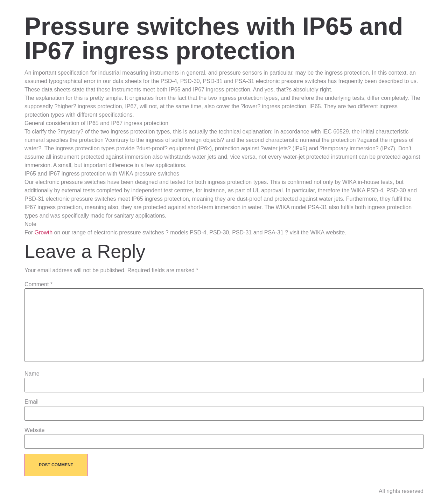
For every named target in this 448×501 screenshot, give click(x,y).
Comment (38, 284)
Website (35, 430)
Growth (43, 232)
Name (32, 374)
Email (31, 402)
